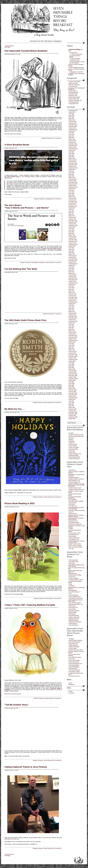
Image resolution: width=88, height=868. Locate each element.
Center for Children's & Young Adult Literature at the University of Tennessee (76, 485)
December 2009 (73, 355)
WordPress (72, 685)
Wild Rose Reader (74, 620)
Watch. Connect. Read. (75, 544)
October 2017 (72, 205)
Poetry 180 (72, 451)
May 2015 (71, 251)
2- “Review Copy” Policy (76, 54)
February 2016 (73, 237)
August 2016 (72, 227)
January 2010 (72, 353)
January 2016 (72, 238)
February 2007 (73, 409)
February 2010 (73, 352)
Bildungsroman (73, 573)
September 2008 (73, 379)
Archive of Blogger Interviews (76, 67)
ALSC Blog (72, 563)
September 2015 (73, 245)
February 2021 (73, 141)
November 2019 (73, 165)
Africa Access (72, 470)
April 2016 (72, 233)
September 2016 (73, 225)
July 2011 (71, 324)
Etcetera (49, 138)
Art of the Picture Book (75, 642)
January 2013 (72, 296)
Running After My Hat (74, 457)
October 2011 (72, 320)
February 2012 (73, 313)
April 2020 (72, 157)
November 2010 (73, 337)
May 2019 (71, 174)
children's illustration (74, 647)
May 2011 (71, 328)
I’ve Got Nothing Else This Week (21, 269)
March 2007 (72, 407)
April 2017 (72, 214)
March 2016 (72, 235)
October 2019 (72, 166)
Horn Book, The (73, 506)
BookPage (72, 441)
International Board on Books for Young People (76, 508)
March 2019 (72, 178)
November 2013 (73, 280)
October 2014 (72, 262)
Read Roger (72, 614)
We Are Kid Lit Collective (75, 545)
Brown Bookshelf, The (75, 482)
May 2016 (71, 232)
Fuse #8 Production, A (75, 592)
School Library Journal (75, 533)
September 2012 (73, 302)
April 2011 (72, 329)
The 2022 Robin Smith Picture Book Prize (25, 320)
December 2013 (73, 278)
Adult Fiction (72, 83)
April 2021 (72, 138)
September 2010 (73, 340)
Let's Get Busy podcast (75, 603)
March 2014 (72, 273)
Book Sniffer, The (73, 644)
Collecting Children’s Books (76, 580)
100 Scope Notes (73, 560)
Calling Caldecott (73, 645)
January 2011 (72, 334)
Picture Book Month (74, 662)
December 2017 (73, 201)
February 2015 (73, 256)
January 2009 (72, 372)
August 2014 (72, 265)
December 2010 (73, 336)
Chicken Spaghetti (74, 578)
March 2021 (72, 139)
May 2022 (71, 117)
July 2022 (71, 114)
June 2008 (72, 384)
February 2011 (73, 332)
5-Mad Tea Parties (75, 60)
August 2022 (72, 112)
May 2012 (71, 308)
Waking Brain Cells (74, 619)
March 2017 (72, 216)
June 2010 (72, 345)
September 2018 (73, 187)
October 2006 (72, 415)
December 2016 (73, 221)
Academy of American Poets (76, 435)
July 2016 (71, 229)
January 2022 (72, 123)
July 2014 (71, 267)
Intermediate (35, 262)
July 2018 (71, 190)
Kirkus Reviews (73, 446)
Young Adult (72, 104)
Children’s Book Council (75, 488)
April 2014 (72, 272)
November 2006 (73, 414)
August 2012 (72, 304)
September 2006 (73, 417)
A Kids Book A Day (74, 562)
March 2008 (72, 388)
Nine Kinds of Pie (73, 608)
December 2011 (73, 316)
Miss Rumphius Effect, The (76, 604)
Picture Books (49, 262)
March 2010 (72, 350)
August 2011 (72, 323)
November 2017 (73, 203)
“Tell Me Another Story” (16, 705)
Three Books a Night (74, 672)
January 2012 (72, 315)
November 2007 (73, 395)
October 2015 (72, 243)
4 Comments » (58, 698)
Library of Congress (74, 448)
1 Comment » (58, 199)
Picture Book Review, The (76, 664)
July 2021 (71, 133)
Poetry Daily (72, 452)
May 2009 (71, 366)
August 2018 (72, 189)
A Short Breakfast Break (17, 145)
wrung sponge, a (73, 624)
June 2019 (72, 173)
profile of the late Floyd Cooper (52, 249)
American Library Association (76, 436)
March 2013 (72, 293)
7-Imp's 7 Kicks (73, 82)
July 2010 (71, 344)
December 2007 (73, 393)
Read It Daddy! (73, 612)
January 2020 (72, 162)
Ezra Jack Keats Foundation (76, 501)
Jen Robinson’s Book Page (76, 598)
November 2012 (73, 299)
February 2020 (73, 160)
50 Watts (71, 433)
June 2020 (72, 154)
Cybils (71, 584)
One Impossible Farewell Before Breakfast (26, 51)
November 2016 (73, 222)
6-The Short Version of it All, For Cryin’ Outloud (77, 62)
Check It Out (72, 577)
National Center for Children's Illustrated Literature (76, 516)
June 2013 (72, 288)
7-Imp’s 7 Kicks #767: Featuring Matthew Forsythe (30, 605)
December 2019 (73, 163)
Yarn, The (71, 549)
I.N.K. (70, 594)
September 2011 (73, 321)
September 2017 (73, 206)
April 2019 (72, 176)
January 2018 (72, 200)
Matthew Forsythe (39, 686)
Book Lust (71, 438)
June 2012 (72, 307)
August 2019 (72, 170)
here (42, 247)
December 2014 (73, 259)
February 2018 (73, 198)
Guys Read (72, 504)
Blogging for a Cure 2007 (76, 72)
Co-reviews (72, 86)
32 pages (71, 639)
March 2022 (72, 120)
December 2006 (73, 412)
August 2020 (72, 150)
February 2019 (73, 179)
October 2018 (72, 186)
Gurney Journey (73, 444)
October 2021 (72, 128)
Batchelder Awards (74, 477)
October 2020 (72, 147)
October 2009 (72, 358)
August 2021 (72, 131)
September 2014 (73, 264)
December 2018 (73, 182)
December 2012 (73, 297)
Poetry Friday (72, 99)
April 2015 (72, 253)
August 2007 (72, 399)
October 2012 (72, 300)
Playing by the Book (74, 611)
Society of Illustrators (74, 459)
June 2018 (72, 192)
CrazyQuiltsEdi (73, 500)
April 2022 (72, 118)
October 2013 (72, 281)
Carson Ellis (18, 490)
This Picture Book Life (75, 670)
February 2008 (73, 390)
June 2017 (72, 211)
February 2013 (73, 294)
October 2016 (72, 224)
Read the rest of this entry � (12, 134)
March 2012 (72, 312)
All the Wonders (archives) (76, 640)
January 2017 (72, 219)
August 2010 (72, 342)
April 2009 (72, 368)
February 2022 (73, 122)
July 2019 (71, 171)
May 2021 (71, 136)
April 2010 (72, 348)
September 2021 (73, 130)
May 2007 (71, 404)
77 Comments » (57, 138)
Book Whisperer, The (74, 481)
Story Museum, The (74, 539)
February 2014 (73, 275)
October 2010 (72, 339)
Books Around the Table (75, 575)
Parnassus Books (73, 449)
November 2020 (73, 146)
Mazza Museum (73, 514)
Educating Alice (73, 590)
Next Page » (8, 47)
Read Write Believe (74, 616)
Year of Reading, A (74, 625)
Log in (71, 683)
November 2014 (73, 261)
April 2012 (72, 310)
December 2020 (73, 144)
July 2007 (71, 401)
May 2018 (71, 194)
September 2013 (73, 283)
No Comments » (57, 403)
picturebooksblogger (74, 667)
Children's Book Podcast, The (76, 489)
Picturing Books (73, 668)
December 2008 (73, 374)
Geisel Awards (73, 503)
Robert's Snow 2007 (74, 100)
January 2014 (72, 277)
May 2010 (71, 347)
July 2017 (71, 209)
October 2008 (72, 377)
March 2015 (72, 254)
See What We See (74, 535)
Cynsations (72, 586)
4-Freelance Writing (75, 59)
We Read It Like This (74, 676)
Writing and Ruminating (75, 622)
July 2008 (71, 382)
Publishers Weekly (74, 456)
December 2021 (73, 125)
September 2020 (73, 149)
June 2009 (72, 364)
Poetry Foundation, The (75, 454)
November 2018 (73, 184)
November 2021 (73, 126)
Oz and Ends (72, 609)
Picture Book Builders (74, 660)
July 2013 (71, 286)
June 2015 (72, 249)
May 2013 (71, 289)
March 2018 (72, 197)
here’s (10, 192)
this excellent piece (13, 177)
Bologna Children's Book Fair (76, 479)
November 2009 (73, 356)
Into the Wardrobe (74, 595)
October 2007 (72, 396)
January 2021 (72, 142)
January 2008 (72, 392)
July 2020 (71, 152)
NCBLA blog (72, 606)
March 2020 (72, 158)
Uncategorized (49, 199)
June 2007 (72, 403)
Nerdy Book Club (73, 521)
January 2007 (72, 411)
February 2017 (73, 217)
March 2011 (72, 331)
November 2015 (73, 241)
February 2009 (73, 371)
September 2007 (73, 398)
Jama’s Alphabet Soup (75, 597)
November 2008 (73, 376)
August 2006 (72, 419)
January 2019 (72, 181)
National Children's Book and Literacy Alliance (76, 519)
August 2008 (72, 380)
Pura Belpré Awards (74, 523)
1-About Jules (74, 53)
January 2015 (72, 257)
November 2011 (73, 318)
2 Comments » (58, 598)
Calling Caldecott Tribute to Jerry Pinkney (26, 767)
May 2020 (71, 155)
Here (6, 756)
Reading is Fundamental (75, 524)
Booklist (71, 440)
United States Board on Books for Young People (76, 542)
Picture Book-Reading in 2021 (20, 503)
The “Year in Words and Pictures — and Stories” (27, 207)
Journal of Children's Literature (77, 510)
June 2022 (72, 115)
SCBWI (71, 529)
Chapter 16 (72, 443)
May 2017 (71, 213)
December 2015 (73, 240)
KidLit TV (71, 512)
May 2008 (71, 385)
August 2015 (72, 246)
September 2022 (73, 110)
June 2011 (72, 326)
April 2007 (72, 406)
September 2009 (73, 360)
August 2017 (72, 208)
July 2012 (71, 305)
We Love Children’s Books (76, 547)
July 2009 (71, 363)
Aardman (16, 687)
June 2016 (72, 230)
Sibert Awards (73, 536)
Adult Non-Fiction (73, 85)
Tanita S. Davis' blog (74, 617)
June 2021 (72, 134)
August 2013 (72, 285)
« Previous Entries (9, 46)
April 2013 (72, 291)
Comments (72, 693)
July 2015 (71, 248)
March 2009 (72, 369)
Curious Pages (73, 648)
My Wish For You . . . (15, 409)
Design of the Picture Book (76, 650)
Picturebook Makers (74, 665)
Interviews (72, 94)
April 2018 (72, 195)
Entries (71, 691)
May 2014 (71, 270)
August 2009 (72, 361)
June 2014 (72, 269)
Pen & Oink (72, 659)
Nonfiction (42, 262)
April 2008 (72, 387)
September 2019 (73, 168)
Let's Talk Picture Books (75, 657)
